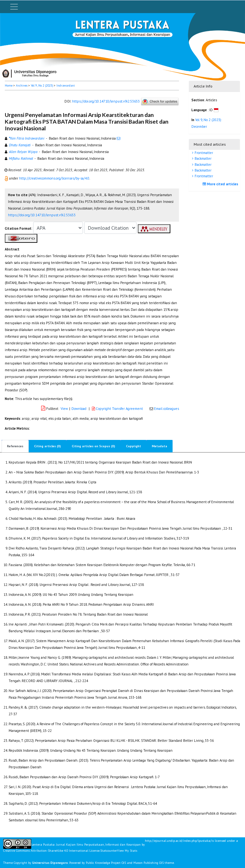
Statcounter (109, 851)
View (64, 409)
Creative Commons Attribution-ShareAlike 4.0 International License (51, 851)
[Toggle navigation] (14, 7)
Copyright (134, 446)
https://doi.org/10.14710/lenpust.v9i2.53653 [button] (42, 215)
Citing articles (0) (48, 446)
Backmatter (203, 158)
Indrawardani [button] (66, 85)
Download (79, 409)
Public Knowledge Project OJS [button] (106, 863)
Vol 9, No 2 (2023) (42, 85)
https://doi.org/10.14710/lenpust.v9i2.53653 (106, 101)
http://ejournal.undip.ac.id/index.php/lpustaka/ (178, 841)
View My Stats (127, 851)
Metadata (160, 446)
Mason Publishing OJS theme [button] (154, 863)
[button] (7, 178)
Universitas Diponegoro (50, 863)
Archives (22, 85)
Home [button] (9, 85)
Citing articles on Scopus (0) (93, 446)
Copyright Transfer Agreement (118, 409)
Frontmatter (203, 153)
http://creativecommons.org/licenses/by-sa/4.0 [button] (54, 178)
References (15, 446)
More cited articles (221, 184)
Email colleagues (167, 409)
